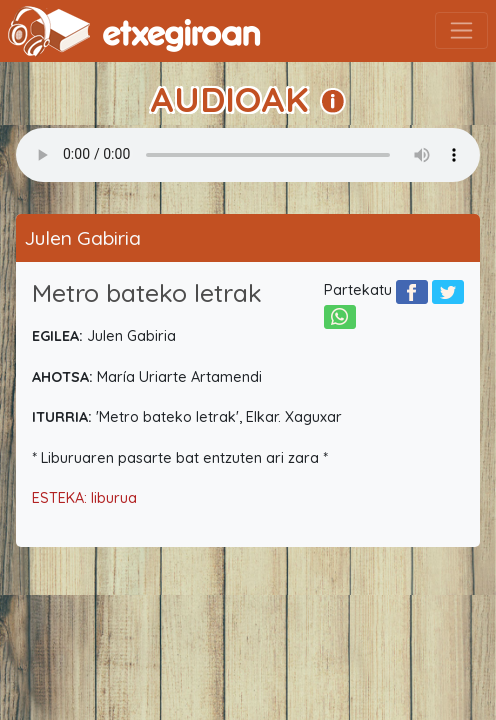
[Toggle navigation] (461, 30)
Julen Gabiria (82, 238)
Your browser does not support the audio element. (248, 155)
